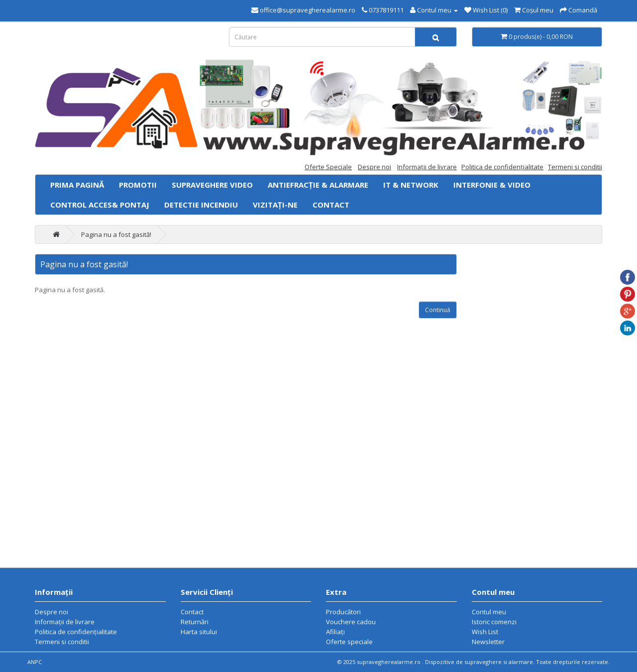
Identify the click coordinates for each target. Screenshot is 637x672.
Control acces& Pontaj (100, 205)
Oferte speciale (349, 642)
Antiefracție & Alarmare (318, 185)
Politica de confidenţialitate (502, 167)
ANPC (35, 662)
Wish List (485, 632)
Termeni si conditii (575, 167)
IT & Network (411, 185)
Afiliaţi (335, 632)
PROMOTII (138, 185)
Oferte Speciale (328, 167)
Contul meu (489, 612)
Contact (331, 205)
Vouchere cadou (351, 622)
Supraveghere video (212, 185)
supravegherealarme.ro (389, 662)
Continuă (438, 310)
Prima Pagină (77, 185)
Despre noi (374, 167)
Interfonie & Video (492, 185)
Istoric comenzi (494, 622)
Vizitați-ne (275, 205)
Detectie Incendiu (201, 205)
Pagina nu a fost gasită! (116, 234)
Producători (343, 612)
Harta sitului (199, 632)
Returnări (195, 622)
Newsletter (488, 642)
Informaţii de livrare (427, 167)
